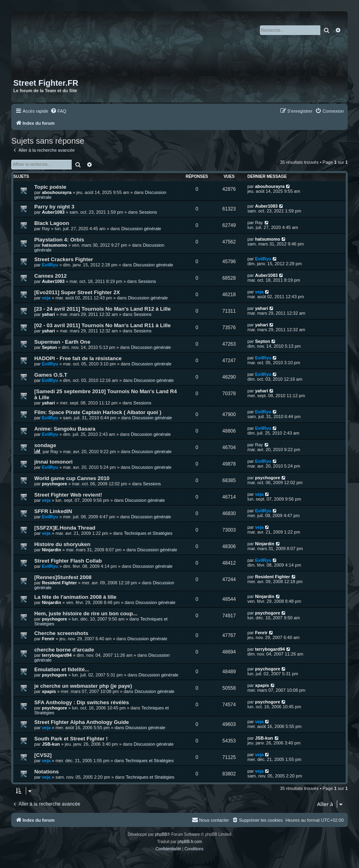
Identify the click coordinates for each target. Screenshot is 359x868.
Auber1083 (53, 212)
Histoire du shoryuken (62, 544)
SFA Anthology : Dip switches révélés (82, 702)
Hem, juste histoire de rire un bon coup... (86, 613)
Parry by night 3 (54, 207)
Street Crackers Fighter (64, 259)
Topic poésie (50, 187)
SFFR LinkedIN (53, 511)
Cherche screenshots (61, 633)
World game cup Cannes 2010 (72, 478)
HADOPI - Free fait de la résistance (78, 358)
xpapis (49, 691)
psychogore (54, 484)
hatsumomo (54, 245)
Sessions (148, 212)
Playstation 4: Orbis (59, 240)
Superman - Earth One (62, 342)
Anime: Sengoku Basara (65, 429)
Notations (47, 772)
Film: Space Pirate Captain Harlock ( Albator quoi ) (98, 412)
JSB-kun (51, 744)
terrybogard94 (57, 655)
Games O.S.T (51, 375)
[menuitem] (58, 111)
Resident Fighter (59, 583)
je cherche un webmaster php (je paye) (83, 686)
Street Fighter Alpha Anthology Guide (82, 722)
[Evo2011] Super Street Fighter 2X (77, 292)
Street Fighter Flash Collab (68, 561)
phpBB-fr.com (190, 842)
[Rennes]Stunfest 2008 (63, 577)
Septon (49, 347)
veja (46, 298)
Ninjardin (52, 550)
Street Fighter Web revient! (68, 495)
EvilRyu (50, 265)
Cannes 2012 (51, 276)
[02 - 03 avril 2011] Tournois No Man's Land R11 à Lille (103, 325)
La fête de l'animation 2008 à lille (75, 597)
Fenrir (48, 639)
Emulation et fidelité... (62, 669)
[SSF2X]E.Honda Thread (65, 528)
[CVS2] (43, 755)
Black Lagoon (52, 223)
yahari (48, 314)
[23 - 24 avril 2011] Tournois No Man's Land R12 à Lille (103, 309)
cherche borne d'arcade (64, 650)
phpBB (161, 834)
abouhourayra (57, 192)
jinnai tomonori (53, 462)
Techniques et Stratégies (148, 533)
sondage (45, 445)
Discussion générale (141, 229)
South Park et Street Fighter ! (71, 739)
